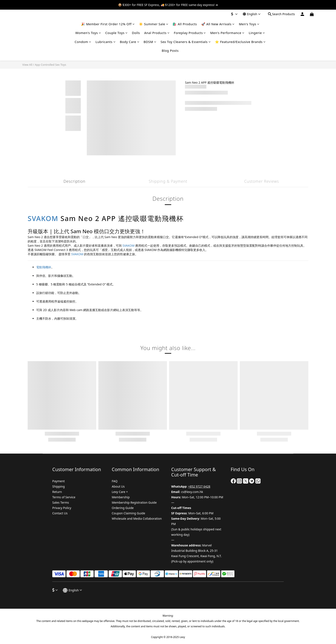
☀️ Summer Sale (154, 24)
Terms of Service (64, 497)
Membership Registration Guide (134, 502)
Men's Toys (249, 24)
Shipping (58, 486)
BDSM (150, 42)
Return (57, 492)
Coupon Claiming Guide (129, 513)
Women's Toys (88, 33)
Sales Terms (61, 502)
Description (74, 181)
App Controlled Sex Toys (50, 65)
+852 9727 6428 (199, 486)
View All (27, 65)
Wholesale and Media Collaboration (137, 519)
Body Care (130, 42)
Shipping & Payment (168, 181)
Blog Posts (170, 50)
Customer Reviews (262, 181)
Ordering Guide (123, 508)
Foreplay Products (190, 33)
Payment (58, 481)
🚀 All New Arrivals (218, 24)
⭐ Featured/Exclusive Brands (240, 42)
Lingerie (257, 33)
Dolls (136, 33)
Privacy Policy (62, 508)
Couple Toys (116, 33)
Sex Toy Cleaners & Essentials (186, 42)
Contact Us (60, 513)
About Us (118, 486)
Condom (83, 42)
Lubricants (106, 42)
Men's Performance (227, 33)
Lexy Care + (120, 492)
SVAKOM (43, 218)
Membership (121, 497)
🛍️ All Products (185, 24)
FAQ (115, 481)
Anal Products (157, 33)
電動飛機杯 (44, 267)
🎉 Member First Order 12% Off (108, 24)
